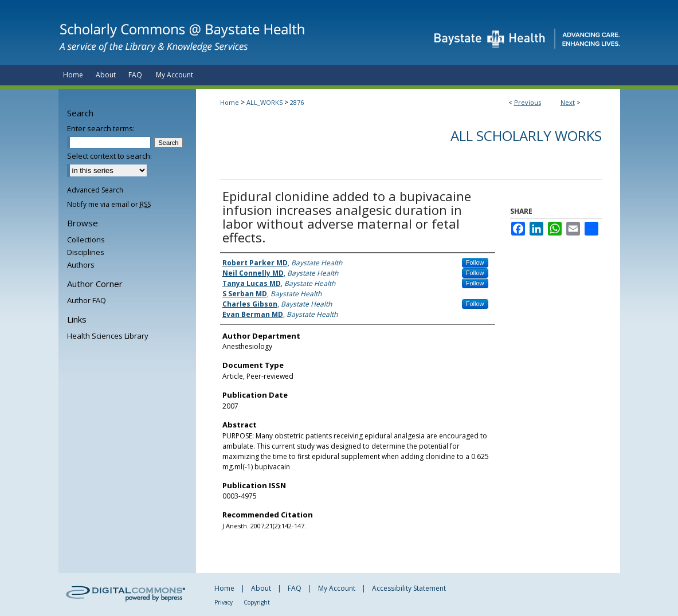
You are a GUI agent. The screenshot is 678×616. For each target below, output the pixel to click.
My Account (337, 588)
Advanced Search (95, 190)
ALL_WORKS (264, 102)
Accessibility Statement (409, 588)
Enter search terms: (101, 128)
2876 (297, 102)
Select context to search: (109, 156)
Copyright (257, 602)
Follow (475, 262)
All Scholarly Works (526, 136)
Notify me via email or (109, 204)
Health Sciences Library (108, 336)
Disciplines (86, 252)
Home (230, 102)
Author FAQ (87, 300)
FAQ (295, 588)
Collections (86, 240)
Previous (528, 102)
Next (568, 102)
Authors (81, 265)
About (261, 588)
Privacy (224, 602)
